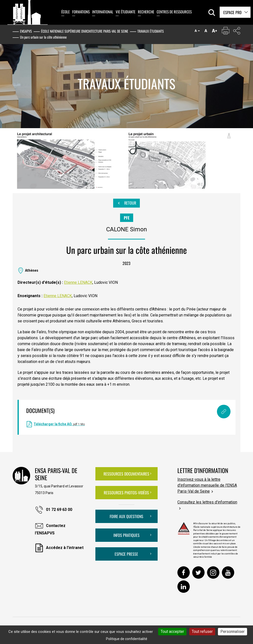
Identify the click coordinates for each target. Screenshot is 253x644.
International (103, 12)
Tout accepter (172, 632)
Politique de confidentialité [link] (127, 639)
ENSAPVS (26, 31)
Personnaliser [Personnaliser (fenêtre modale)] (232, 632)
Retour (126, 203)
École (65, 12)
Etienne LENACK (78, 282)
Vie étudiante (126, 12)
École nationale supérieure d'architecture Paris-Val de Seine (85, 31)
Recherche (146, 12)
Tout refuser (202, 632)
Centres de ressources (174, 12)
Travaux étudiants (151, 31)
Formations (81, 12)
